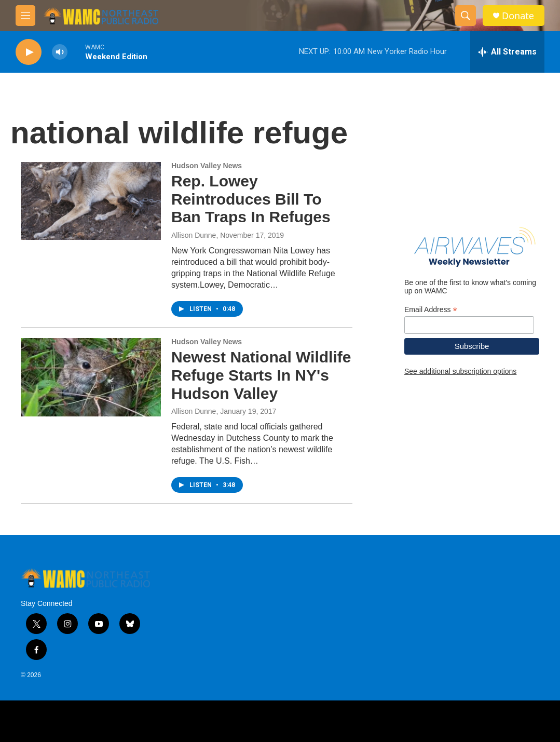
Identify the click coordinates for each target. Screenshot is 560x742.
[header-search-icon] (466, 16)
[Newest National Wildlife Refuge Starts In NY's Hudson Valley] (91, 377)
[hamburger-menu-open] (25, 16)
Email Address (431, 310)
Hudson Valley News (207, 166)
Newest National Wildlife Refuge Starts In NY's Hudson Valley (261, 375)
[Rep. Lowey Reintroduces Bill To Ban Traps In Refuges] (91, 201)
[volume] (60, 52)
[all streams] (507, 52)
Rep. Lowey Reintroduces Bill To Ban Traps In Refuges (251, 199)
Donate (518, 16)
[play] (29, 52)
